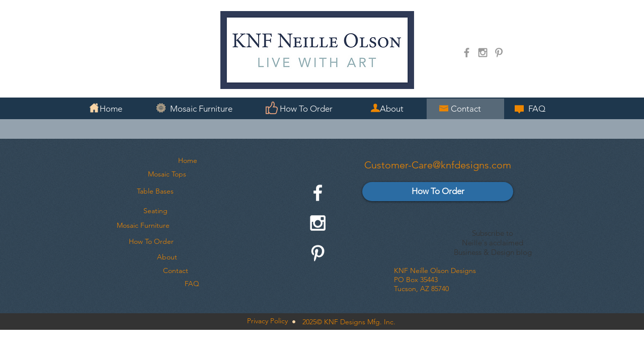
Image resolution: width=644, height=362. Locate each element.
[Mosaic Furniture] (143, 226)
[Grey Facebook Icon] (467, 53)
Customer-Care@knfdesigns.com (438, 165)
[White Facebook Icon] (318, 193)
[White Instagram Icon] (318, 223)
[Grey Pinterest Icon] (499, 53)
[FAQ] (192, 284)
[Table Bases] (155, 192)
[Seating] (155, 211)
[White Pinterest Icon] (318, 253)
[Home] (188, 161)
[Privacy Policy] (267, 321)
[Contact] (176, 271)
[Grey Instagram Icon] (483, 53)
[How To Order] (151, 242)
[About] (167, 257)
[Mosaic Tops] (167, 174)
